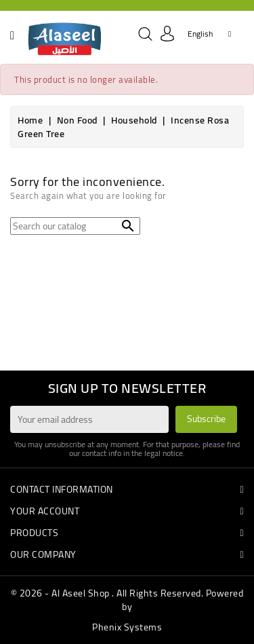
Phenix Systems (127, 627)
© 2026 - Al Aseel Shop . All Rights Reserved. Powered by (127, 600)
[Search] (75, 226)
